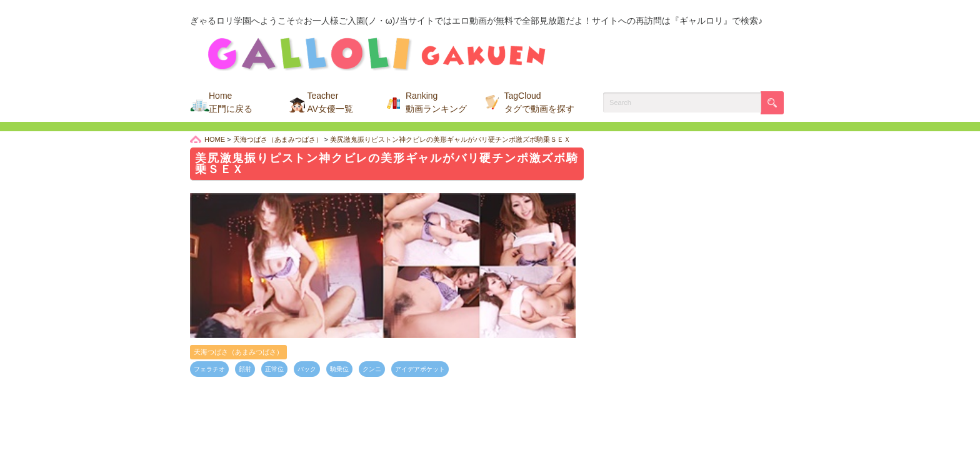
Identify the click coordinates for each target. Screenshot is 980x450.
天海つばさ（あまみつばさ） (238, 352)
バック (307, 369)
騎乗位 (339, 369)
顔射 (245, 369)
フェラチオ (209, 369)
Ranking (436, 102)
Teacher (331, 102)
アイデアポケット (420, 369)
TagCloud (539, 102)
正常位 (274, 369)
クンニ (372, 369)
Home (231, 102)
